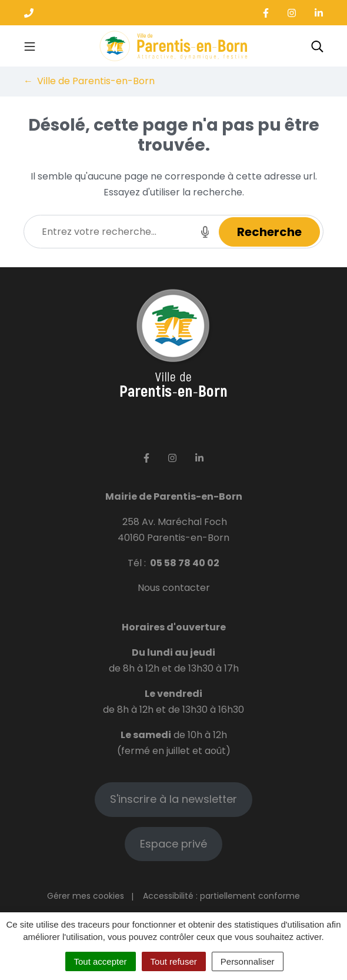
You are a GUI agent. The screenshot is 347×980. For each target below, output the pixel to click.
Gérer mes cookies (86, 896)
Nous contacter (174, 588)
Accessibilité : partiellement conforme (221, 896)
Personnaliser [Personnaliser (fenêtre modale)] (248, 961)
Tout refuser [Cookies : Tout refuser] (174, 961)
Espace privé (174, 844)
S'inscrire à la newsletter (174, 799)
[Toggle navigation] (30, 46)
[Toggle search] (317, 46)
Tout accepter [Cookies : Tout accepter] (101, 961)
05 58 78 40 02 (185, 563)
